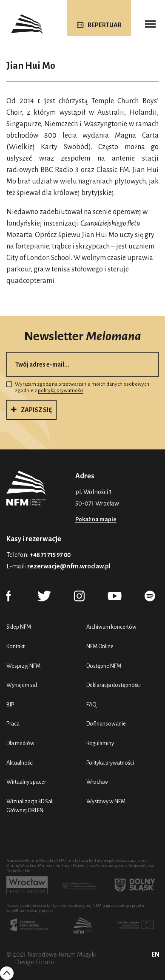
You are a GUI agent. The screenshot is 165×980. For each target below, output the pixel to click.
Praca (13, 724)
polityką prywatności (61, 391)
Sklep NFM (19, 627)
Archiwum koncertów (111, 627)
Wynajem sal (22, 685)
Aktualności (20, 763)
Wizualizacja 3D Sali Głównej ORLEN (30, 806)
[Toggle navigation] (150, 24)
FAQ (91, 705)
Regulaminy (100, 743)
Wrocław (97, 782)
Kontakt (16, 646)
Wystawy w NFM (106, 801)
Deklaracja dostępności (114, 685)
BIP (10, 705)
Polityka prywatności (110, 763)
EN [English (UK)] (155, 955)
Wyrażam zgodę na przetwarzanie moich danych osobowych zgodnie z (78, 388)
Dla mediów (20, 743)
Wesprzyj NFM (23, 666)
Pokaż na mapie (96, 519)
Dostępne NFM (104, 666)
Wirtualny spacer (26, 782)
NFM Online (100, 646)
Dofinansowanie (106, 724)
